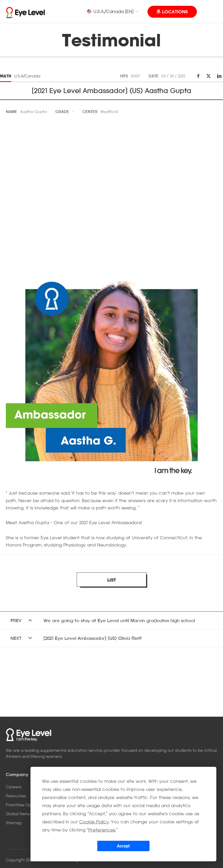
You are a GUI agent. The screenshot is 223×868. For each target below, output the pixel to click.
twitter (208, 76)
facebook (198, 76)
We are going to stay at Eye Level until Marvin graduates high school (119, 620)
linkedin (219, 76)
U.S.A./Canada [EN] (110, 11)
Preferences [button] (102, 830)
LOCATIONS (175, 12)
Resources (16, 796)
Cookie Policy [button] (94, 822)
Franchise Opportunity (27, 805)
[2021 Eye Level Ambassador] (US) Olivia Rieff (93, 638)
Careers (14, 787)
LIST (111, 580)
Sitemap (14, 823)
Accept (123, 846)
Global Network (21, 814)
